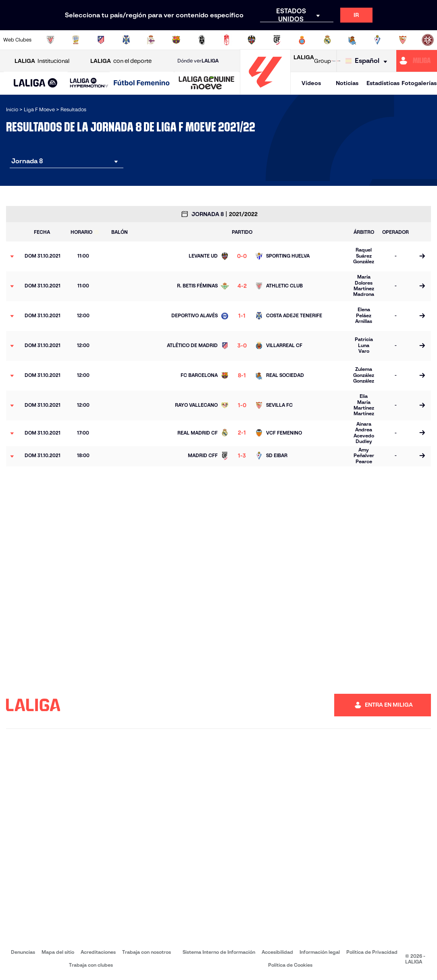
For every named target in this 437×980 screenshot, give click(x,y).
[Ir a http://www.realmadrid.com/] (327, 40)
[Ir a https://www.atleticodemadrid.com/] (101, 40)
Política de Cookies (290, 965)
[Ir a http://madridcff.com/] (277, 40)
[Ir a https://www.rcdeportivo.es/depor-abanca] (151, 40)
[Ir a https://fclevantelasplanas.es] (202, 40)
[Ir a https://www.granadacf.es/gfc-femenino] (227, 40)
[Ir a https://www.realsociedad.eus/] (352, 40)
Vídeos (311, 83)
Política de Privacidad (372, 952)
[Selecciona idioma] (368, 61)
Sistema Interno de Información (219, 952)
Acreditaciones (98, 952)
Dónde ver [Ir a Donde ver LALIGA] (198, 61)
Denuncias (23, 952)
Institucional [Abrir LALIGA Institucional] (42, 61)
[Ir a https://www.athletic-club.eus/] (50, 40)
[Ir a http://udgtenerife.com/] (126, 40)
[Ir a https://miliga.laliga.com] (417, 61)
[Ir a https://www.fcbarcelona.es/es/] (176, 40)
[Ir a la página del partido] (422, 256)
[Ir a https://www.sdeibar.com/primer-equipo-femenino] (377, 40)
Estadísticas (383, 83)
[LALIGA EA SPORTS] (36, 83)
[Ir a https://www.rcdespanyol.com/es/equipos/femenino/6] (302, 40)
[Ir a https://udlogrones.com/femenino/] (428, 40)
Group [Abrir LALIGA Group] (312, 61)
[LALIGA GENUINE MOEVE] (207, 83)
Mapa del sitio (58, 952)
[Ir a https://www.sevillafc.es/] (403, 40)
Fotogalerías (419, 83)
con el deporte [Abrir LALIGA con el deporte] (121, 61)
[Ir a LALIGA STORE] (336, 61)
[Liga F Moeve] (142, 83)
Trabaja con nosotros (147, 952)
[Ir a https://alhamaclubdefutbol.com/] (76, 40)
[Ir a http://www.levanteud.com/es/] (252, 40)
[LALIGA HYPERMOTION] (89, 83)
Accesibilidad (277, 952)
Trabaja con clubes (91, 965)
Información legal (320, 952)
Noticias (347, 83)
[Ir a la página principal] (265, 91)
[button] (36, 83)
